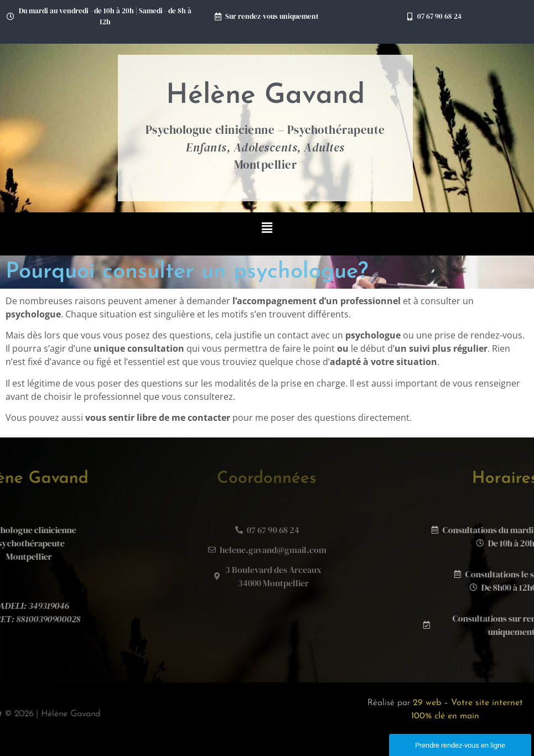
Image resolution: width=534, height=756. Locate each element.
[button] (267, 228)
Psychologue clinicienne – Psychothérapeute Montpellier (265, 147)
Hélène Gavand (265, 96)
